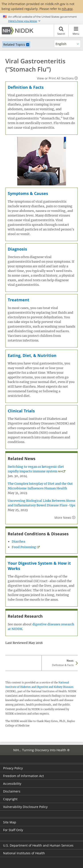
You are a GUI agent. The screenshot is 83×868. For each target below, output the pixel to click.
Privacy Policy (13, 768)
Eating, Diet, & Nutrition (32, 355)
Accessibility (12, 784)
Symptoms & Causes (28, 193)
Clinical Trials (21, 411)
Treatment (18, 300)
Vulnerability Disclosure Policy (25, 807)
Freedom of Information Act (23, 776)
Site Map (10, 822)
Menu (76, 31)
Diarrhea (18, 542)
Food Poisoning (24, 547)
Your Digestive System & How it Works (39, 566)
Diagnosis (17, 249)
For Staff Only (13, 830)
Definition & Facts (26, 87)
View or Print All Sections (55, 78)
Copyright (10, 799)
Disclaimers (12, 791)
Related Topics (14, 44)
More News (63, 518)
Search (61, 31)
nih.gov (67, 9)
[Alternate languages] (67, 44)
